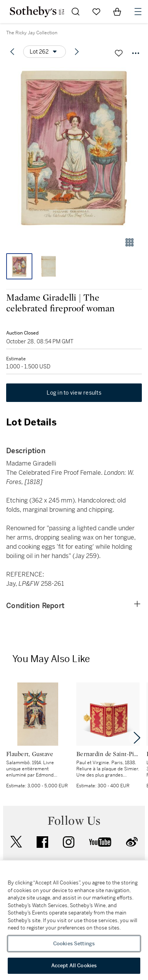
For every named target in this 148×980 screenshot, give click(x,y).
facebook (42, 842)
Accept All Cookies (74, 966)
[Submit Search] (76, 12)
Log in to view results (74, 393)
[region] (74, 920)
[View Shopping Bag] (117, 12)
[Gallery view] (129, 242)
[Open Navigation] (138, 12)
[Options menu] (45, 52)
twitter (16, 842)
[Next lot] (77, 52)
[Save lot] (119, 53)
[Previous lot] (12, 52)
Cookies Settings (74, 944)
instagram (69, 842)
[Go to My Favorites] (96, 12)
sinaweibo (132, 842)
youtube (100, 842)
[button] (74, 148)
